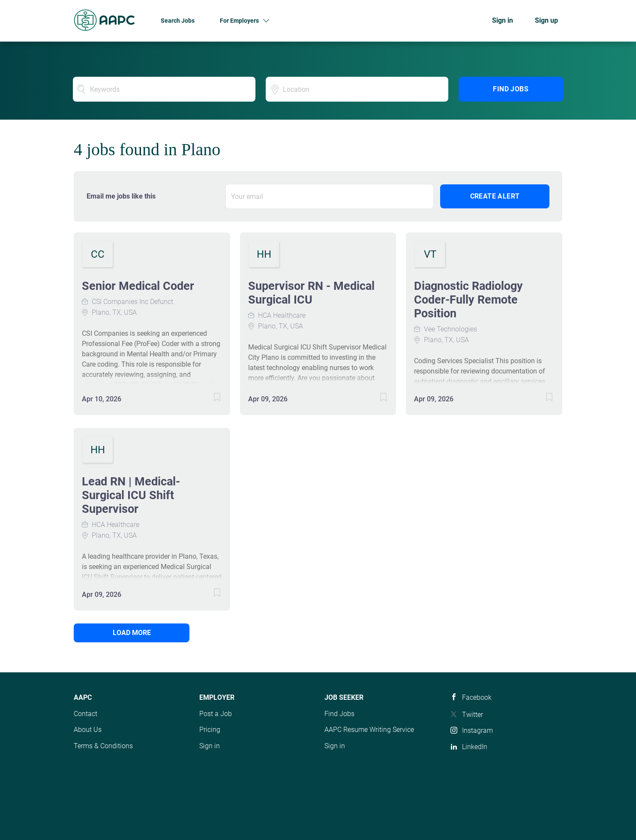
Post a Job (216, 714)
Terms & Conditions (103, 746)
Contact (85, 714)
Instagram (477, 730)
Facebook (477, 697)
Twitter (472, 715)
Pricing (210, 730)
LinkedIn (475, 747)
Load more (132, 633)
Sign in (502, 20)
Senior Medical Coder (138, 286)
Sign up (546, 20)
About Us (88, 730)
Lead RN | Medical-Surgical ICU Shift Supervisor (131, 495)
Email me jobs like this (121, 196)
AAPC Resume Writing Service (369, 730)
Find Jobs (511, 89)
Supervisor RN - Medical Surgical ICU (311, 293)
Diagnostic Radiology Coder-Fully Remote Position (468, 300)
